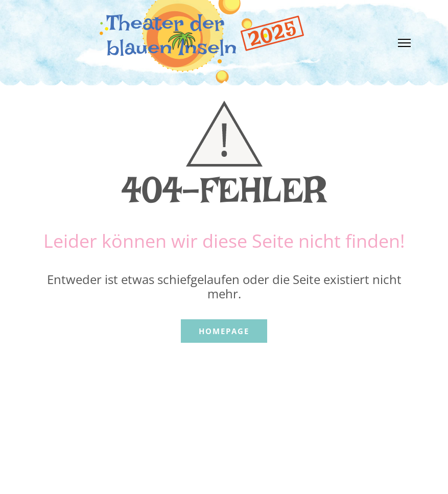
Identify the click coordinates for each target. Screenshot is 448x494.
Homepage (224, 331)
